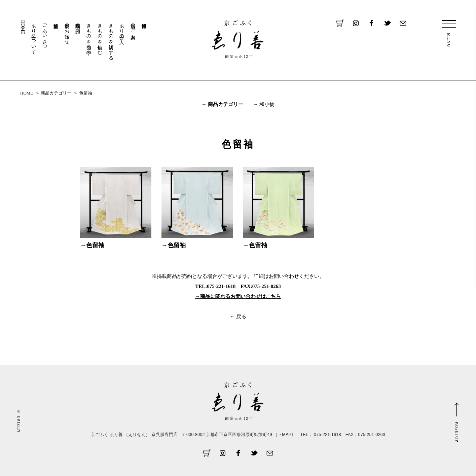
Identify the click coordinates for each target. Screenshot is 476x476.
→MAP (284, 434)
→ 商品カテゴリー (222, 104)
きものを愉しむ (100, 36)
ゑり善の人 (122, 28)
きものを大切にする (111, 39)
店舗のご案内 (133, 26)
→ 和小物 (264, 104)
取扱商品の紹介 (78, 23)
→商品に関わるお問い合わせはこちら (238, 296)
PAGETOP (457, 432)
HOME (23, 27)
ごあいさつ (45, 34)
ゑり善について (34, 36)
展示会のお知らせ (67, 31)
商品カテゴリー (56, 93)
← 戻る (238, 317)
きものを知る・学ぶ (89, 36)
